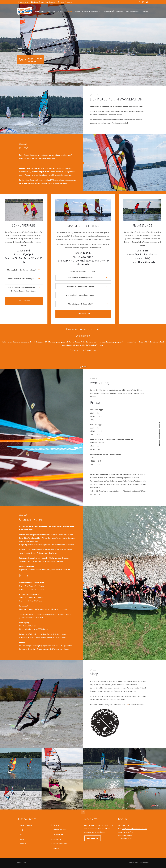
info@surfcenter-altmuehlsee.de (43, 2)
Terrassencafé (58, 683)
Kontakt (56, 697)
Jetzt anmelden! (24, 301)
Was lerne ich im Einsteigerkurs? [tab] (81, 278)
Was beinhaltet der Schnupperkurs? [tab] (21, 270)
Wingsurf (56, 674)
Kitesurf (22, 688)
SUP (21, 683)
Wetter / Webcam (65, 2)
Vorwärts (161, 349)
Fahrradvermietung (60, 679)
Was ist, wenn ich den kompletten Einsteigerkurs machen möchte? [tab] (22, 289)
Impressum (133, 711)
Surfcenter (57, 688)
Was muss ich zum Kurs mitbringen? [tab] (21, 279)
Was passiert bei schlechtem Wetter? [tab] (81, 295)
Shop (22, 679)
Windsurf (23, 693)
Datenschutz (144, 711)
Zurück (5, 349)
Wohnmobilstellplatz (60, 693)
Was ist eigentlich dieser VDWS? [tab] (81, 304)
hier (127, 573)
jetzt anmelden (93, 688)
